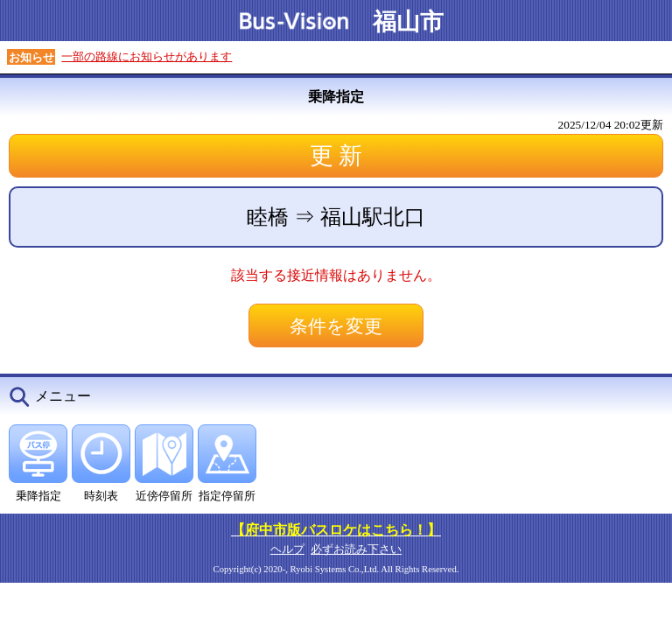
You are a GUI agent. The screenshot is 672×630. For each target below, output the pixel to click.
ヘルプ (287, 549)
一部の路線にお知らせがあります (147, 56)
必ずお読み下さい (356, 549)
